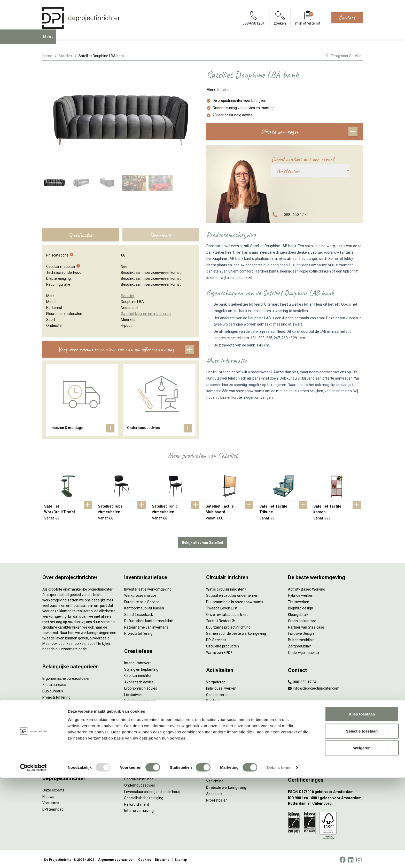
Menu (50, 40)
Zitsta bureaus (54, 684)
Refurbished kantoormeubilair (149, 620)
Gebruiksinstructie (139, 778)
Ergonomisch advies (141, 687)
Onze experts (53, 789)
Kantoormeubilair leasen (144, 607)
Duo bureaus (53, 690)
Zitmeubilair (52, 709)
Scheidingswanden (58, 722)
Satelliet (65, 56)
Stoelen (49, 728)
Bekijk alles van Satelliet (202, 541)
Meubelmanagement (142, 749)
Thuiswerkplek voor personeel (149, 736)
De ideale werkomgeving (226, 787)
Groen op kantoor (302, 620)
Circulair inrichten (138, 675)
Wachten (213, 700)
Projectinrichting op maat (227, 719)
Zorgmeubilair (299, 645)
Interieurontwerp (138, 662)
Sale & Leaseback (139, 614)
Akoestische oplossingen (63, 703)
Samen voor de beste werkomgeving (236, 632)
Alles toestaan (362, 804)
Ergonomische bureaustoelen (66, 677)
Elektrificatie (52, 753)
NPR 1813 (214, 774)
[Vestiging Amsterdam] (325, 717)
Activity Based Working (307, 588)
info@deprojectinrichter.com (314, 687)
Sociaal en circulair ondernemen (232, 594)
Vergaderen (216, 681)
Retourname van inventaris (146, 626)
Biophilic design (301, 607)
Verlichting (51, 741)
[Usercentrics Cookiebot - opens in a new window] (33, 858)
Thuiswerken (299, 601)
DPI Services (134, 742)
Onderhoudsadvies (140, 784)
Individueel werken (221, 687)
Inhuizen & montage (141, 729)
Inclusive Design (301, 632)
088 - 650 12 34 (296, 215)
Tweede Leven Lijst (222, 607)
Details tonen (279, 858)
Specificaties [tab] (81, 235)
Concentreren (217, 694)
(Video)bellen (217, 706)
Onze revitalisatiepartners (227, 614)
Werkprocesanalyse (140, 594)
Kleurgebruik (298, 614)
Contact (347, 17)
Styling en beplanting (141, 668)
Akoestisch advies (139, 681)
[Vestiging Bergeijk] (325, 742)
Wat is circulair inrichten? (226, 588)
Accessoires (52, 760)
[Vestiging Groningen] (325, 755)
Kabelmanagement (140, 700)
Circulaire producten (223, 645)
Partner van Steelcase (306, 626)
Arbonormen (217, 767)
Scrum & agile (217, 713)
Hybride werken (301, 594)
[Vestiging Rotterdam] (325, 730)
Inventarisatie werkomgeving (148, 588)
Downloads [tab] (161, 235)
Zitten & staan (218, 755)
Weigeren (362, 838)
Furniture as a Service (142, 601)
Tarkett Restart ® (220, 620)
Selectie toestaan (362, 821)
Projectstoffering (56, 696)
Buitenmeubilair (301, 639)
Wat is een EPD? (219, 652)
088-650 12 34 (302, 681)
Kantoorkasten (54, 715)
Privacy (212, 761)
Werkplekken (53, 747)
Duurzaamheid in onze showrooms (235, 601)
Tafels (48, 734)
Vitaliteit (213, 749)
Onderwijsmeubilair (304, 652)
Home (47, 56)
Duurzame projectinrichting (228, 626)
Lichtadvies (133, 694)
